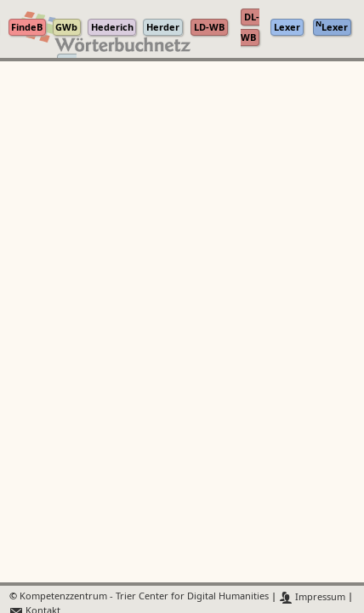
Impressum (313, 597)
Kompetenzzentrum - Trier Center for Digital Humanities (144, 597)
